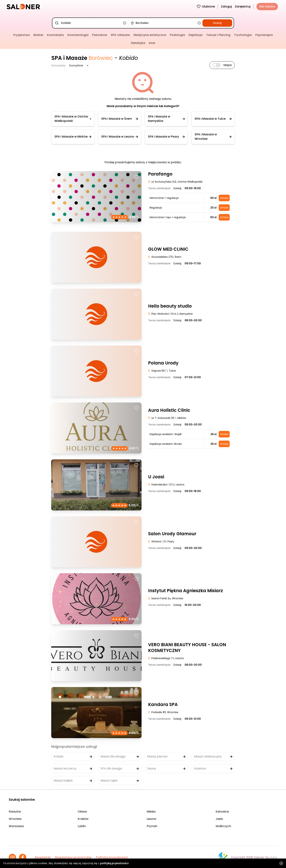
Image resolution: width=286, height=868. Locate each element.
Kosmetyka (55, 35)
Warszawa (16, 826)
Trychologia (243, 35)
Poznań (152, 826)
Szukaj (217, 23)
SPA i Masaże (120, 35)
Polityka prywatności (112, 857)
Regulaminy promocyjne (73, 857)
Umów (224, 198)
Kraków (83, 819)
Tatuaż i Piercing (218, 35)
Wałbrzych (223, 826)
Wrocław (15, 819)
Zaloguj (226, 6)
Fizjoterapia (264, 35)
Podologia (177, 35)
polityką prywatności (114, 863)
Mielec (151, 812)
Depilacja (196, 35)
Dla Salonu (267, 6)
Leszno (151, 819)
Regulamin (43, 857)
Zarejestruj (243, 6)
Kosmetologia (78, 35)
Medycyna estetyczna (150, 35)
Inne (152, 43)
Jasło (219, 819)
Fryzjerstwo (22, 35)
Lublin (82, 826)
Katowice (222, 812)
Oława (82, 812)
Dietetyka (138, 43)
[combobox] (91, 23)
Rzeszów (15, 812)
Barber (38, 35)
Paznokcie (100, 35)
